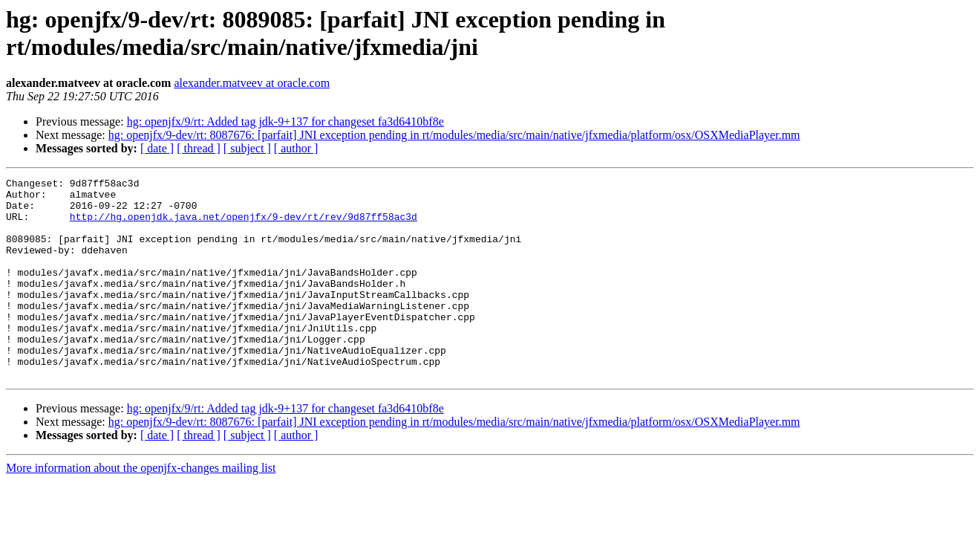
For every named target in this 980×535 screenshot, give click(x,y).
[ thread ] (199, 148)
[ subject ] (247, 148)
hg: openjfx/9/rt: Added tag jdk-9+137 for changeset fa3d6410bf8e (285, 121)
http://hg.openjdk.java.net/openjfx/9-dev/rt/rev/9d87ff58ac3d (244, 225)
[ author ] (296, 148)
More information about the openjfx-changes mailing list (141, 508)
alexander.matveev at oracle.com (252, 83)
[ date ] (157, 148)
